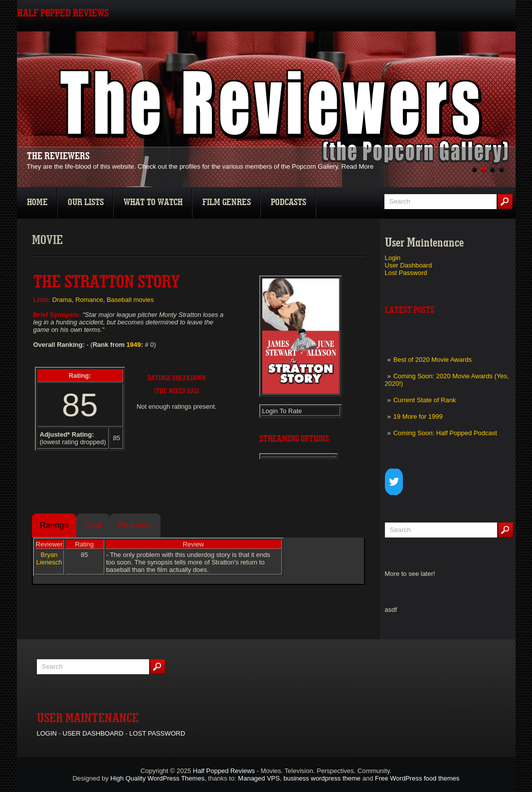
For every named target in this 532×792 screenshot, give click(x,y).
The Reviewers (58, 156)
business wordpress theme (322, 778)
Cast (93, 525)
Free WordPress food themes (417, 778)
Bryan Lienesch (49, 558)
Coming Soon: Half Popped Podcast (445, 433)
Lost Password (406, 273)
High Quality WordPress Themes (157, 778)
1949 (134, 345)
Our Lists (86, 202)
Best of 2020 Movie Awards (433, 360)
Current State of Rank (425, 400)
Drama (62, 300)
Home (37, 202)
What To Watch (153, 202)
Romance (89, 300)
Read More (357, 166)
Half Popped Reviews (224, 771)
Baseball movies (130, 300)
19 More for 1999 (418, 416)
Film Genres (227, 202)
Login (393, 258)
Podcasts (288, 202)
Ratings (54, 525)
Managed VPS (259, 778)
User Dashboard (409, 265)
